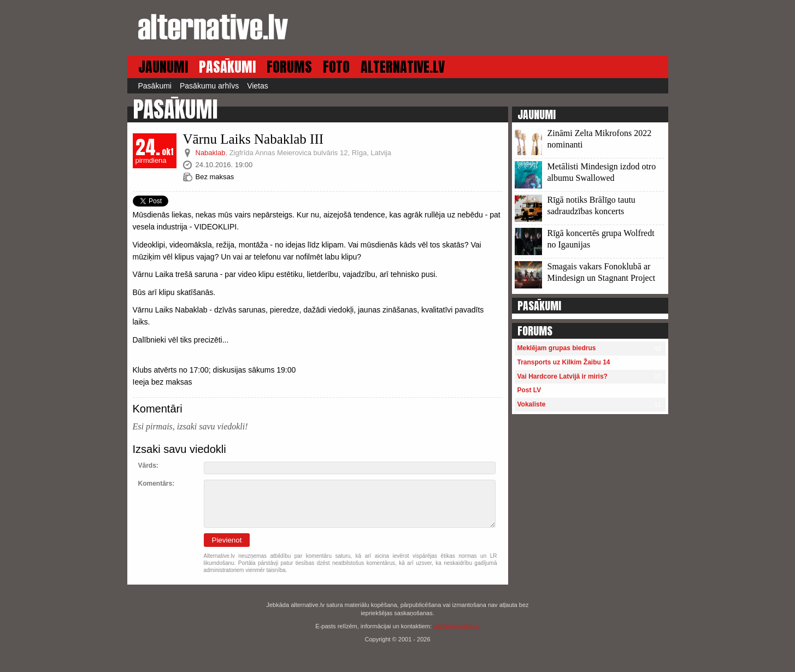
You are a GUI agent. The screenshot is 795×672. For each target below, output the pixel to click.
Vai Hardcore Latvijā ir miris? (563, 376)
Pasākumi (155, 86)
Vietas (258, 86)
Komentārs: (157, 484)
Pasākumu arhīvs (209, 86)
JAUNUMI (163, 67)
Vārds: (148, 465)
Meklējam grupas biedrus (557, 348)
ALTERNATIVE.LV (403, 67)
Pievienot (227, 540)
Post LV (529, 390)
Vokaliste (532, 404)
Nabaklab (211, 153)
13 (592, 145)
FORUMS (289, 67)
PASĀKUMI (227, 67)
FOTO (336, 67)
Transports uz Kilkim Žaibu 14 (564, 362)
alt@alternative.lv (457, 626)
